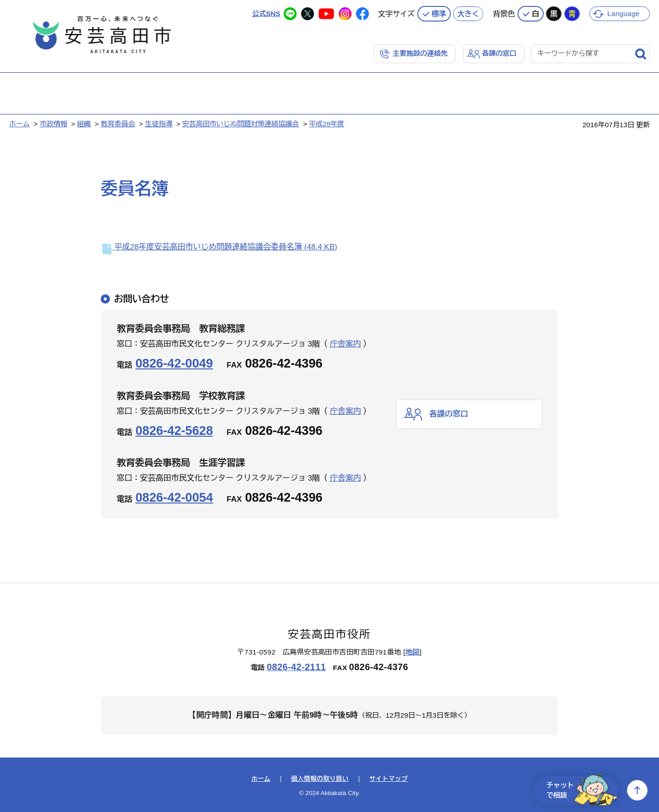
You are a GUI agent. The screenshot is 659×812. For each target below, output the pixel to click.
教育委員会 (118, 124)
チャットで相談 (582, 790)
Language (624, 14)
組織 (84, 124)
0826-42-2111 (296, 667)
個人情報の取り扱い (320, 779)
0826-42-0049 (174, 363)
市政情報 (54, 124)
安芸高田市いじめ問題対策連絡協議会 (240, 124)
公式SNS (266, 14)
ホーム (19, 124)
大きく (468, 14)
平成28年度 (327, 124)
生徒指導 (159, 124)
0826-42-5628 (174, 430)
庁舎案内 (346, 344)
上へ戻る (637, 790)
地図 (413, 652)
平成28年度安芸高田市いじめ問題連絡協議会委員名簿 (219, 247)
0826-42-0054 (174, 497)
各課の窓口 (499, 53)
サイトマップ (389, 779)
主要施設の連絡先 (420, 53)
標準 (439, 14)
